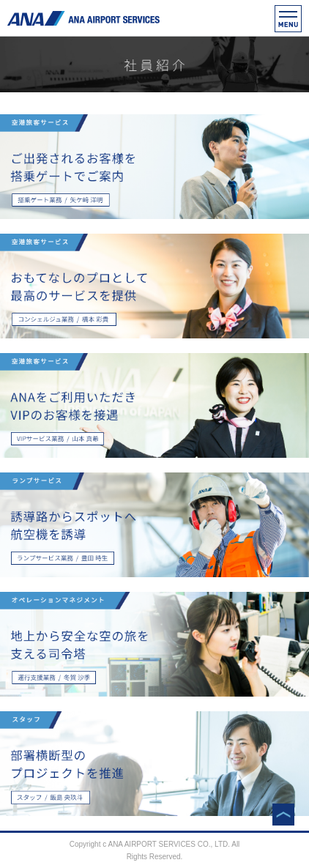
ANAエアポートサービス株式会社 (83, 18)
